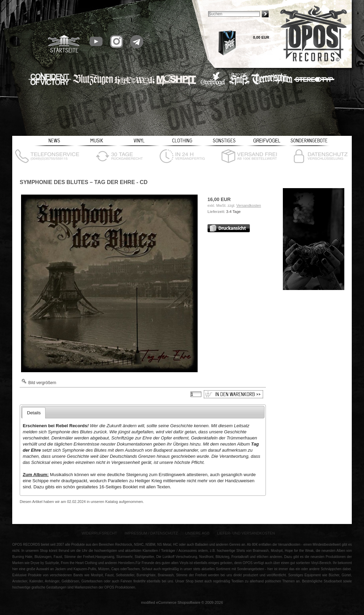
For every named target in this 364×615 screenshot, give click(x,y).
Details (34, 413)
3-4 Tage (233, 212)
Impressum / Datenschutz (151, 533)
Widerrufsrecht (99, 533)
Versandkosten (249, 205)
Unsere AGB (198, 533)
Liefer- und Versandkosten (246, 533)
